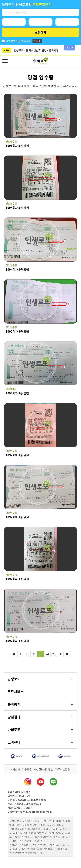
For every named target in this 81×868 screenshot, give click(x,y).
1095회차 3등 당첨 (17, 146)
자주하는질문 (62, 769)
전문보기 (37, 41)
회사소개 (15, 769)
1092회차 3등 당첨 (17, 331)
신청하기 (41, 32)
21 (27, 654)
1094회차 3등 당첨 (17, 208)
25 (54, 654)
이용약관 (27, 769)
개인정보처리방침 (43, 769)
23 (41, 654)
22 (34, 654)
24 (47, 654)
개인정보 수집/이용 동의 (19, 41)
